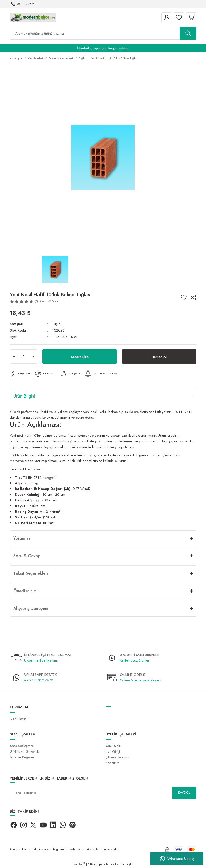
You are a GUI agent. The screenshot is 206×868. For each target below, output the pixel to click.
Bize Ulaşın (18, 719)
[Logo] (33, 17)
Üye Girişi (113, 752)
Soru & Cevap (27, 556)
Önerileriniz (25, 591)
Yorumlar (22, 538)
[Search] (103, 33)
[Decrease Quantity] (14, 357)
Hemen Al (159, 357)
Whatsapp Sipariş (177, 859)
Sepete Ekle (79, 357)
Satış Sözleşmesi (22, 746)
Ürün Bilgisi (24, 396)
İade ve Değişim (22, 757)
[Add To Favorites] (184, 297)
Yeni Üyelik (113, 746)
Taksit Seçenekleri (31, 573)
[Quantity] (24, 357)
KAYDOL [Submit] (184, 793)
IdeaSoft (79, 864)
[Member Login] (167, 18)
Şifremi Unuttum (117, 757)
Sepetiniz (112, 763)
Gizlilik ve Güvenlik (24, 752)
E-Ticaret (93, 864)
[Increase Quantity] (33, 357)
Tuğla (57, 324)
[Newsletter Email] (103, 793)
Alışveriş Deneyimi (31, 608)
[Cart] (191, 18)
